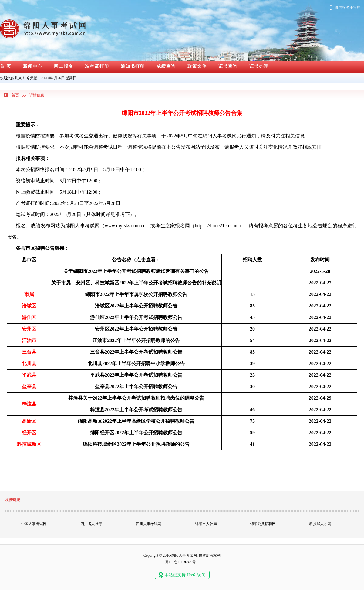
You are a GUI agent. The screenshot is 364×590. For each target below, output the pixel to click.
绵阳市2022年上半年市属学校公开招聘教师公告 (136, 294)
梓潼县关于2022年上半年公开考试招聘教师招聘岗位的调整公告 (136, 398)
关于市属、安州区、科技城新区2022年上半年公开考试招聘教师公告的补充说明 (136, 283)
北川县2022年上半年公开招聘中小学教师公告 (136, 363)
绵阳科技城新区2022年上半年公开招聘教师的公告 (136, 444)
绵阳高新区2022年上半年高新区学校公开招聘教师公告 (136, 421)
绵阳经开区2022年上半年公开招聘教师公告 (136, 433)
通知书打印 (133, 66)
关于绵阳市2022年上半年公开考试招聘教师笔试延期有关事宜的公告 (136, 271)
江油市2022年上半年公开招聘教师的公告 (136, 340)
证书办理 (259, 66)
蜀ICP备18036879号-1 (182, 562)
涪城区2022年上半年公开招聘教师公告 (136, 306)
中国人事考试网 (34, 524)
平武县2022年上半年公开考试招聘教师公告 (136, 375)
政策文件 (197, 66)
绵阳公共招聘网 (263, 524)
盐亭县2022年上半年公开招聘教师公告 (136, 387)
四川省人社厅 (91, 524)
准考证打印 (97, 66)
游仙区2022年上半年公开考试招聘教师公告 (136, 317)
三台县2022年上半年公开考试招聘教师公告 (136, 352)
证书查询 (228, 66)
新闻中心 (33, 66)
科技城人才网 (320, 524)
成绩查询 (166, 66)
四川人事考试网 (149, 524)
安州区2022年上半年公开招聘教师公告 (136, 329)
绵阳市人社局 (206, 524)
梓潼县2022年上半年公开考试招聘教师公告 (136, 410)
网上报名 (64, 66)
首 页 (6, 66)
